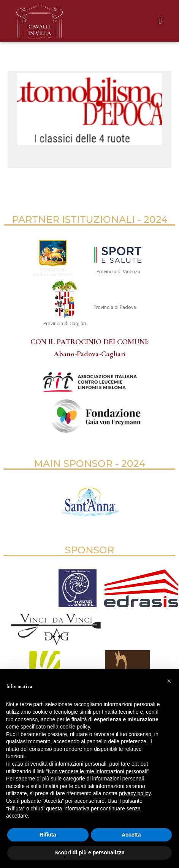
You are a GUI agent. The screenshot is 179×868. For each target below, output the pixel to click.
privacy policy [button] (135, 793)
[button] (160, 21)
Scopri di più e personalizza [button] (89, 852)
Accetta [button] (131, 835)
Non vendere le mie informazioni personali (97, 771)
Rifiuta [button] (48, 835)
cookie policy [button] (75, 727)
